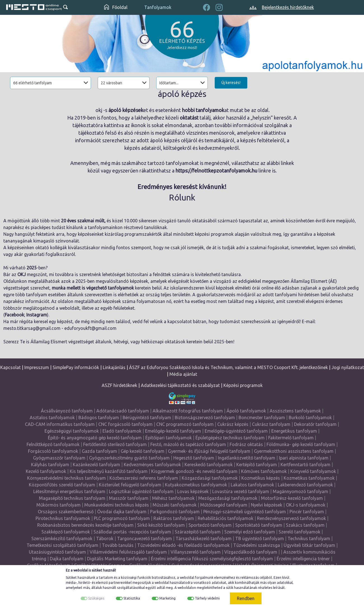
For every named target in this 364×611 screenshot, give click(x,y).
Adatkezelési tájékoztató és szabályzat (180, 385)
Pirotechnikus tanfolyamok (63, 518)
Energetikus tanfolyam (294, 431)
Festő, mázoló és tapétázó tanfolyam (188, 444)
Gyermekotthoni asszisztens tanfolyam (294, 451)
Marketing (167, 598)
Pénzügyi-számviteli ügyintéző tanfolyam (245, 512)
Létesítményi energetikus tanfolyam (69, 491)
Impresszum (37, 367)
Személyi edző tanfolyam (250, 532)
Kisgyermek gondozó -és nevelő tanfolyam (194, 471)
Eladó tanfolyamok (122, 431)
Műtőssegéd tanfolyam (224, 505)
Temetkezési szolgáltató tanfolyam (62, 545)
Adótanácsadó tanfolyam (123, 411)
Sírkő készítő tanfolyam (161, 525)
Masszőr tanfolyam (129, 498)
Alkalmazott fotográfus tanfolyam (188, 411)
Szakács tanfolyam (305, 525)
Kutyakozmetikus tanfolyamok (196, 485)
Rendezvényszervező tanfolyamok (291, 518)
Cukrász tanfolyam (271, 424)
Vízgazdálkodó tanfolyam (251, 552)
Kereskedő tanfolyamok (209, 465)
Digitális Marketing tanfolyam (117, 559)
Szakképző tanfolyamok (66, 532)
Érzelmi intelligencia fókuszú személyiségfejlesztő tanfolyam (212, 559)
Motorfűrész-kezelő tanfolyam (292, 498)
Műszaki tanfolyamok (175, 505)
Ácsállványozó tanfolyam (67, 411)
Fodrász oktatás (246, 444)
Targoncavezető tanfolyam (144, 538)
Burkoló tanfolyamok (310, 418)
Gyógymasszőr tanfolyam (59, 458)
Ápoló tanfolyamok (246, 411)
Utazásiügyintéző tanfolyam (57, 552)
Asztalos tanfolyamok (52, 418)
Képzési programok (243, 385)
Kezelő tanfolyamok (46, 471)
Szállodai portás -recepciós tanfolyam (132, 532)
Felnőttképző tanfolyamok (53, 444)
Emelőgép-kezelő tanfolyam (173, 431)
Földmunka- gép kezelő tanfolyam (301, 444)
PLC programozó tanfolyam (122, 518)
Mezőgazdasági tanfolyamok (228, 498)
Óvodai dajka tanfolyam (122, 512)
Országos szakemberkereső (66, 512)
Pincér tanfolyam (307, 512)
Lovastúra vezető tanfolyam (241, 491)
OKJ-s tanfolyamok (306, 505)
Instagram (37, 315)
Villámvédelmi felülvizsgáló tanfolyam (128, 552)
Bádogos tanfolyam (99, 418)
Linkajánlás (114, 367)
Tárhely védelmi (207, 598)
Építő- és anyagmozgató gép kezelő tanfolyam (95, 438)
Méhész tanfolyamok (173, 498)
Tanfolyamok (158, 7)
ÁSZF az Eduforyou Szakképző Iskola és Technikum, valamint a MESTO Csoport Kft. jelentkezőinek (228, 367)
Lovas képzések (193, 491)
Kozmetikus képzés (261, 478)
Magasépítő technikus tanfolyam (72, 498)
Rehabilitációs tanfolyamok (226, 518)
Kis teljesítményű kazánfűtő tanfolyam (109, 471)
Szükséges (96, 598)
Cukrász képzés (233, 424)
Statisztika (132, 598)
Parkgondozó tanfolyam (175, 512)
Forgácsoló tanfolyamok (53, 451)
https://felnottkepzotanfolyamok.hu (216, 171)
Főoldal (116, 7)
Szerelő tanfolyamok (299, 532)
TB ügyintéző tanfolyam (260, 538)
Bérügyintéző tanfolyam (147, 418)
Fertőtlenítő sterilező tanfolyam (115, 444)
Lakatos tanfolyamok (252, 485)
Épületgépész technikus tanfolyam (230, 438)
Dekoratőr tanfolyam (315, 424)
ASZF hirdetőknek (119, 385)
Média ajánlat (183, 374)
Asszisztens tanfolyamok (295, 411)
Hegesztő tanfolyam (194, 458)
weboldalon (187, 588)
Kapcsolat (11, 367)
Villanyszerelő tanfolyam (196, 552)
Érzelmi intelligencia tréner (303, 559)
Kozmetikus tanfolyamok (309, 478)
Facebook (14, 315)
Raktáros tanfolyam (174, 518)
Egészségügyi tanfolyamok (72, 431)
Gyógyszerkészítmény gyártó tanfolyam (129, 458)
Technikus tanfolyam (309, 538)
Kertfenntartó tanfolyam (305, 465)
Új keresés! (231, 83)
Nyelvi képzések (267, 505)
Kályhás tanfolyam (50, 465)
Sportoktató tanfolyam (259, 525)
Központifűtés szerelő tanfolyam (62, 485)
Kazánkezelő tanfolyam (96, 465)
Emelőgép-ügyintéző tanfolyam (236, 431)
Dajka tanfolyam (67, 559)
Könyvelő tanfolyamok (313, 471)
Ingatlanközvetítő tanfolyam (247, 458)
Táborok (105, 538)
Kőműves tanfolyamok (264, 471)
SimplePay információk (76, 367)
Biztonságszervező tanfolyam (205, 418)
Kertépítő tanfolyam (257, 465)
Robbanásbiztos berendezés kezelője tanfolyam (85, 525)
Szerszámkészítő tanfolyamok (62, 538)
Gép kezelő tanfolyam (143, 451)
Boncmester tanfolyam (262, 418)
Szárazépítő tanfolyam (198, 532)
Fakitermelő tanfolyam (291, 438)
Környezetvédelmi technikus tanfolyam (66, 478)
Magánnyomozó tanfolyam (300, 491)
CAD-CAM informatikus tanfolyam (60, 424)
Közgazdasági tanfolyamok (210, 478)
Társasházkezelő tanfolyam (204, 538)
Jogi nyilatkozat (348, 367)
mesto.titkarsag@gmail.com (32, 328)
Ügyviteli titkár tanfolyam (309, 545)
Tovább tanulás (118, 545)
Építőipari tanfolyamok (169, 438)
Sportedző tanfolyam (210, 525)
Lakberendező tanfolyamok (305, 485)
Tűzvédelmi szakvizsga (257, 545)
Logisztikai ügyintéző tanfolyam (141, 491)
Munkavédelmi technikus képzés (117, 505)
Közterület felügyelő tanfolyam (130, 485)
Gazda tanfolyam (99, 451)
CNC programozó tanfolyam (185, 424)
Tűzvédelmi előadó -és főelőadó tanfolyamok (183, 545)
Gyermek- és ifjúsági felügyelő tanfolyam (209, 451)
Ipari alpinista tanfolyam (304, 458)
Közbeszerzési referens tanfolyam (144, 478)
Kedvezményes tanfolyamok (152, 465)
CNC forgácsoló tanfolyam (125, 424)
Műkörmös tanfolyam (59, 505)
